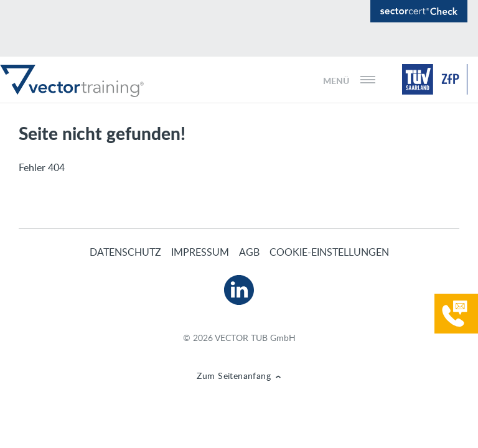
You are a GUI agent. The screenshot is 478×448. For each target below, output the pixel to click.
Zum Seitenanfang (234, 376)
